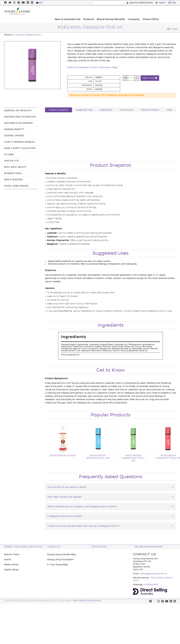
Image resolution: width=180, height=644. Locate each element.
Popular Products (150, 110)
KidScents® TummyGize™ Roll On (133, 458)
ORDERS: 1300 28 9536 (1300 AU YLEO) (23, 547)
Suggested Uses (84, 110)
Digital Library (11, 570)
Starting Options (14, 136)
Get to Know (126, 110)
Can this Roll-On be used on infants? (67, 487)
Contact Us (54, 547)
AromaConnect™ (14, 129)
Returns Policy (12, 554)
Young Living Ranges (16, 186)
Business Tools (13, 173)
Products (103, 11)
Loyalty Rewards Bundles (19, 142)
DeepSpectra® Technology (20, 117)
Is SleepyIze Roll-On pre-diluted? (65, 516)
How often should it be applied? (65, 497)
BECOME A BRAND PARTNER (149, 547)
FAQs (169, 110)
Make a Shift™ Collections (20, 148)
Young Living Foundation (60, 560)
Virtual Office (166, 11)
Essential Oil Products (18, 111)
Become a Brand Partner (140, 3)
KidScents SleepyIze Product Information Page (92, 67)
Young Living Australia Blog (61, 554)
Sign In (161, 3)
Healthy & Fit (12, 161)
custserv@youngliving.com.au (153, 574)
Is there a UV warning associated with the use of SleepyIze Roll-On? (83, 526)
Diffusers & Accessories (18, 123)
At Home (9, 155)
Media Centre (11, 565)
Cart (172, 2)
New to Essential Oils (82, 11)
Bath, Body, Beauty (15, 167)
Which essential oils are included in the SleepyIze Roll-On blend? (82, 507)
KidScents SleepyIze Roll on (28, 35)
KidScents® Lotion (63, 456)
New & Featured (13, 180)
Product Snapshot (59, 110)
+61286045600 (151, 585)
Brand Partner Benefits (126, 11)
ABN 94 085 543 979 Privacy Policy (87, 601)
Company (149, 11)
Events (8, 560)
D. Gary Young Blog (57, 565)
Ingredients (106, 110)
